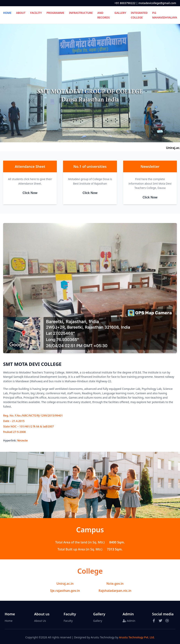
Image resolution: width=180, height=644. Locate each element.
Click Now (30, 193)
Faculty (68, 621)
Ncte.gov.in (115, 584)
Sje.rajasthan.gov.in (65, 591)
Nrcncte (22, 440)
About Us (40, 621)
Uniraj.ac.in (65, 584)
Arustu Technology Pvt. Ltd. (137, 637)
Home (9, 621)
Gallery (98, 621)
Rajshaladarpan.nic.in (115, 591)
